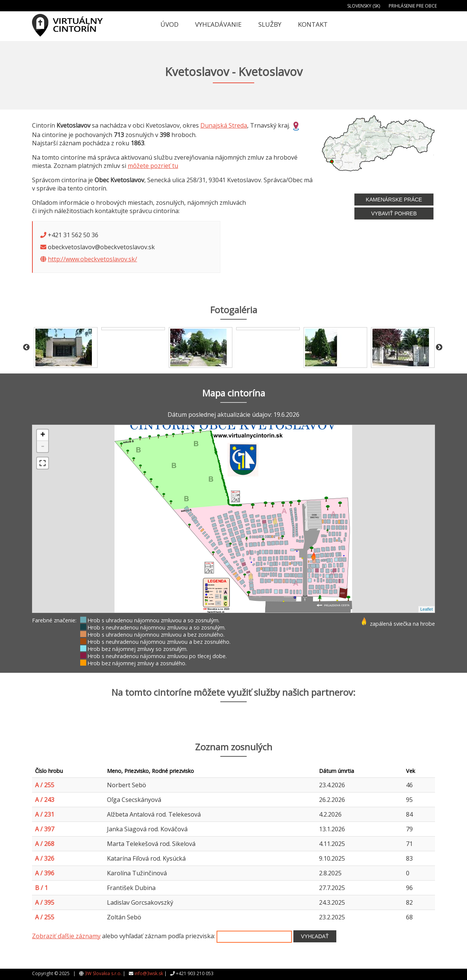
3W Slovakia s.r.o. (103, 973)
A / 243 (45, 800)
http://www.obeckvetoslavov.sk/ (92, 259)
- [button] (43, 447)
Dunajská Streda (224, 125)
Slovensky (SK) (364, 6)
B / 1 (41, 888)
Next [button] (439, 347)
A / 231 (45, 814)
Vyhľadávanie (218, 24)
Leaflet (427, 609)
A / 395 (45, 902)
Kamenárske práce (394, 200)
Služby (270, 24)
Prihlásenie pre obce (413, 6)
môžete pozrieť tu (153, 166)
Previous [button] (26, 347)
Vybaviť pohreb (394, 213)
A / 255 (45, 785)
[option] (66, 347)
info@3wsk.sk (149, 973)
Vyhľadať (315, 936)
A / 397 (45, 829)
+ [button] (43, 435)
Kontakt (313, 24)
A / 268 (45, 844)
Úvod (169, 24)
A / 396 (45, 873)
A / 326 (45, 858)
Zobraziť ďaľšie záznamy (66, 936)
